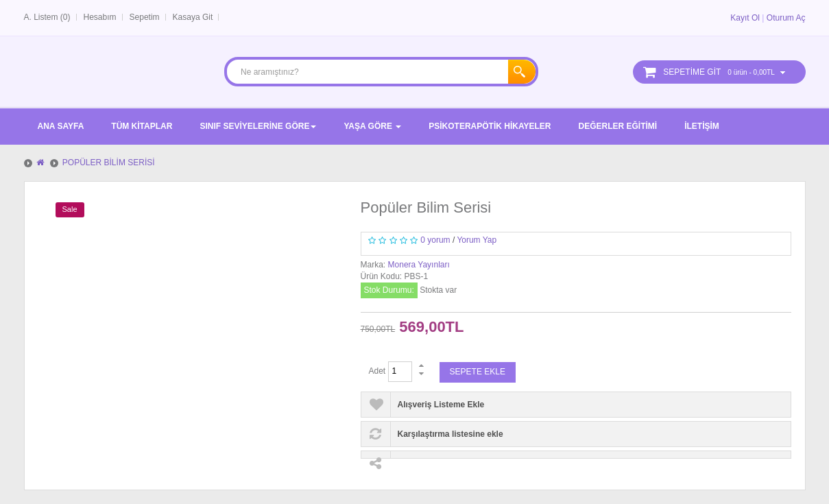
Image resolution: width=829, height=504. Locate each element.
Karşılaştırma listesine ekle (450, 434)
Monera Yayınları (419, 265)
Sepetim (145, 17)
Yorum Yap (477, 240)
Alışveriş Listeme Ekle (441, 405)
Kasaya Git (193, 17)
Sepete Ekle (478, 372)
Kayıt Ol (745, 18)
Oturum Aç (786, 18)
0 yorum (435, 240)
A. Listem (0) (47, 17)
